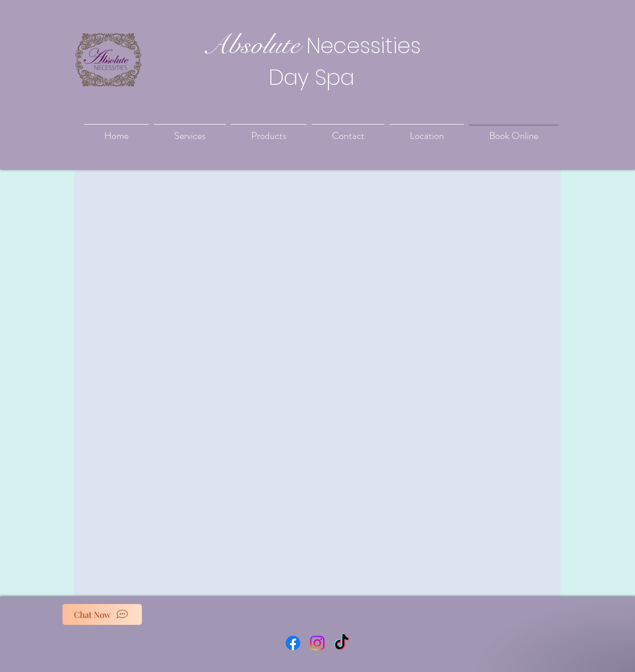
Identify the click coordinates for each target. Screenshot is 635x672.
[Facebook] (293, 643)
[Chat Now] (102, 614)
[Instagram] (317, 643)
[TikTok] (342, 643)
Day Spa (312, 77)
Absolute (251, 45)
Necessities (364, 46)
